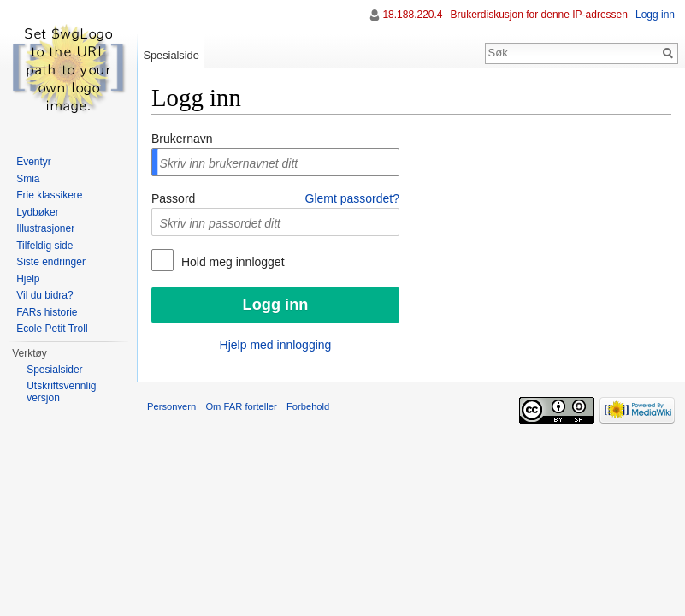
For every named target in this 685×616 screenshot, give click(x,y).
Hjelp (28, 279)
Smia (28, 179)
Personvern (171, 406)
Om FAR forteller (241, 406)
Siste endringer (51, 262)
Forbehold (308, 406)
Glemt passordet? (353, 198)
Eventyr (34, 162)
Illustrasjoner (45, 228)
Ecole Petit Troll (52, 329)
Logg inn (655, 15)
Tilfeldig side (44, 246)
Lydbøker (38, 212)
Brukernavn (182, 139)
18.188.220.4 (412, 15)
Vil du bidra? (45, 295)
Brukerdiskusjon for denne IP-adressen (539, 15)
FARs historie (47, 312)
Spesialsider (54, 370)
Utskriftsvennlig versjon (61, 392)
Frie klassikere (49, 195)
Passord (173, 198)
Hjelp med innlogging (276, 345)
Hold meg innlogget (231, 262)
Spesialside (171, 55)
